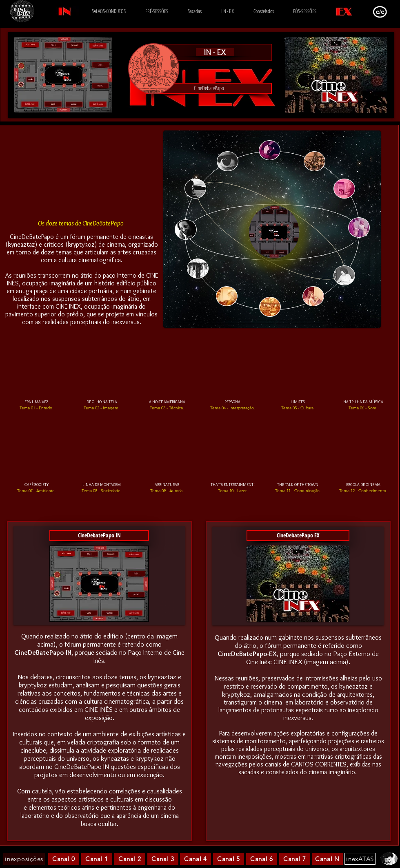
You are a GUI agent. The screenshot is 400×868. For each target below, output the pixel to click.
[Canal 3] (163, 859)
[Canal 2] (130, 859)
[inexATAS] (360, 859)
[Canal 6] (262, 859)
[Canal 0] (64, 859)
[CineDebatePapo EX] (298, 536)
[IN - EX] (215, 52)
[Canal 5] (229, 859)
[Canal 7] (295, 859)
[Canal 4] (196, 859)
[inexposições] (24, 859)
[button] (209, 88)
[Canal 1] (97, 859)
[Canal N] (327, 859)
